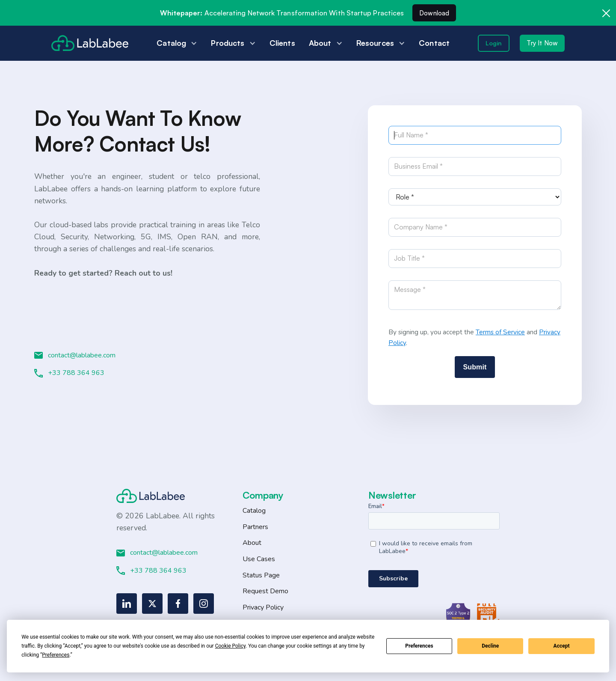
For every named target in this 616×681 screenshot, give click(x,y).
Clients (282, 43)
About (252, 543)
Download (434, 13)
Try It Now (542, 43)
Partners (255, 527)
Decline (490, 646)
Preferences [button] (56, 655)
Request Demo (265, 591)
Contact (434, 43)
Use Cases (259, 559)
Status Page (261, 575)
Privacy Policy (263, 607)
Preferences (419, 646)
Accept (562, 646)
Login (494, 43)
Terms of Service (500, 332)
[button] (177, 43)
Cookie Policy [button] (230, 646)
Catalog (254, 511)
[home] (90, 43)
